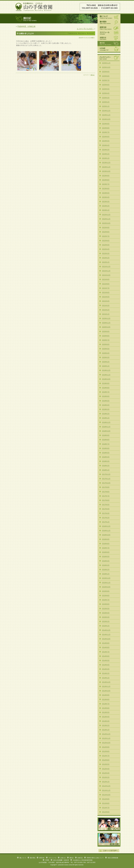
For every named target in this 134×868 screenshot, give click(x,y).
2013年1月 (106, 730)
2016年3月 (106, 565)
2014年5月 (106, 660)
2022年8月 (106, 232)
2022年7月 (106, 236)
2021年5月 (106, 297)
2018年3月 (106, 461)
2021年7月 (106, 288)
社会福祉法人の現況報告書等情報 (83, 860)
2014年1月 (106, 678)
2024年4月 (106, 145)
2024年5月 (106, 141)
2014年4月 (106, 665)
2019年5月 (106, 401)
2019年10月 (106, 379)
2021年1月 (106, 314)
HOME (109, 49)
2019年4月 (106, 405)
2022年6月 (106, 241)
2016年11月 (106, 531)
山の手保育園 (34, 6)
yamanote (61, 865)
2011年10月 (106, 795)
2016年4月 (106, 561)
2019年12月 (106, 370)
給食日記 (109, 840)
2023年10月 (106, 171)
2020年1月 (106, 366)
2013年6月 (106, 708)
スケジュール (109, 33)
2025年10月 (106, 67)
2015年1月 (106, 626)
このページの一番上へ (109, 851)
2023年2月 (106, 206)
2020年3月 (106, 357)
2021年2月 (106, 310)
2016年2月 (106, 570)
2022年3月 (106, 253)
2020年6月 (106, 344)
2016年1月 (106, 574)
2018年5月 (106, 453)
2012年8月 (106, 751)
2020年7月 (106, 340)
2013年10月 (106, 691)
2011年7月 (106, 808)
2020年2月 (106, 362)
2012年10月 (106, 743)
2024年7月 (106, 132)
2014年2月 (106, 673)
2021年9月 (106, 279)
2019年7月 (106, 392)
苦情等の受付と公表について (95, 858)
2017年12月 (106, 474)
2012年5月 (106, 764)
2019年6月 (106, 396)
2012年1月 (106, 782)
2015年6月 (106, 604)
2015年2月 (106, 621)
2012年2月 (106, 777)
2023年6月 (106, 188)
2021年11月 (106, 271)
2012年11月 (106, 738)
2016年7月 (106, 548)
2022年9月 (106, 228)
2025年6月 (106, 85)
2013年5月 (106, 712)
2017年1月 (106, 522)
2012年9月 (106, 747)
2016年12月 (106, 526)
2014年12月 (106, 630)
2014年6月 (106, 656)
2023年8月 (106, 180)
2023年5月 (106, 193)
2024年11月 (106, 115)
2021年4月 (106, 301)
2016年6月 (106, 552)
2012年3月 (106, 773)
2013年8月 (106, 699)
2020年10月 (106, 327)
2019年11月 (106, 375)
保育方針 (109, 28)
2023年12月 (106, 163)
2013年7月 (106, 704)
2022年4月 (106, 249)
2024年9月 (106, 124)
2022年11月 (106, 219)
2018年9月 (106, 435)
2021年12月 (106, 267)
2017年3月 (106, 513)
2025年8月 (106, 76)
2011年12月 (106, 786)
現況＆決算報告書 (113, 858)
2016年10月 (106, 535)
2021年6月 (106, 292)
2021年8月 (106, 284)
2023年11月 (106, 167)
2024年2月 (106, 154)
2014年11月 (106, 634)
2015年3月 (106, 617)
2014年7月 (106, 652)
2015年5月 (106, 609)
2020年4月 (106, 353)
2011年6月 (106, 812)
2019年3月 (106, 409)
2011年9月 (106, 799)
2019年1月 (106, 418)
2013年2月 (106, 725)
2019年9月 (106, 383)
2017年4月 (106, 509)
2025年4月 (106, 93)
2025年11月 (106, 63)
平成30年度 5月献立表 (26, 26)
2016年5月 (106, 556)
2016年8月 (106, 544)
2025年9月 (106, 72)
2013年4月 (106, 717)
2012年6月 (106, 760)
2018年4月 (106, 457)
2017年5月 (106, 505)
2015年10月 (106, 587)
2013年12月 (106, 682)
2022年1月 (106, 262)
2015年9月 (106, 591)
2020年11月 (106, 323)
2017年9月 (106, 487)
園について (109, 17)
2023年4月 (106, 197)
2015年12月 (106, 578)
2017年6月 (106, 500)
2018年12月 (106, 422)
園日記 (93, 75)
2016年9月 (106, 539)
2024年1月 (106, 158)
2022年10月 (106, 223)
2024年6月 (106, 137)
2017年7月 (106, 496)
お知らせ (109, 38)
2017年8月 (106, 492)
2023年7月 (106, 184)
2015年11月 (106, 583)
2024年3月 (106, 150)
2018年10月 (106, 431)
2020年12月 (106, 318)
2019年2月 (106, 414)
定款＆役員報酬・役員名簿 (61, 860)
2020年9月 (106, 331)
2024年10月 (106, 119)
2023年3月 (106, 202)
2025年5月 (106, 89)
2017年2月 (106, 518)
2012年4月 (106, 769)
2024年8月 (106, 128)
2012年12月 (106, 734)
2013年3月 (106, 721)
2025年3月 (106, 98)
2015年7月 (106, 600)
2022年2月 (106, 258)
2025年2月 (106, 102)
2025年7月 (106, 80)
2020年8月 (106, 336)
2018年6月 (106, 448)
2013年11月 (106, 686)
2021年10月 (106, 275)
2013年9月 (106, 695)
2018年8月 (106, 440)
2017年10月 (106, 483)
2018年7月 (106, 444)
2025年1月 (106, 106)
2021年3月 (106, 306)
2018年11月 (106, 427)
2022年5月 (106, 245)
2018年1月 (106, 470)
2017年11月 (106, 479)
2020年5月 (106, 349)
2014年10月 (106, 639)
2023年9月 (106, 176)
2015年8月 (106, 595)
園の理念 (109, 23)
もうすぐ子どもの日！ (85, 29)
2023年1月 (106, 210)
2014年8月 (106, 647)
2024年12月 (106, 111)
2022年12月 (106, 215)
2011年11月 (106, 790)
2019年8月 (106, 388)
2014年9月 (106, 643)
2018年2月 (106, 466)
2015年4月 (106, 613)
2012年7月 (106, 756)
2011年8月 (106, 803)
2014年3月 (106, 669)
